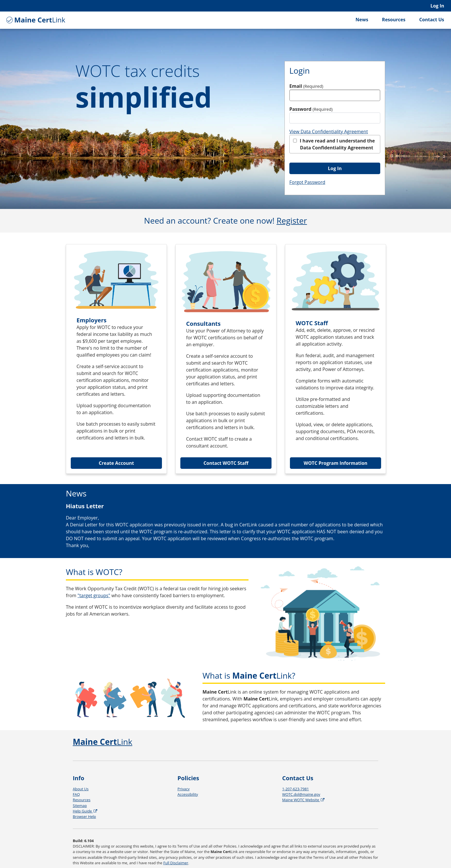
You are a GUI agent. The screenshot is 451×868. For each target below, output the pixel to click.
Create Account (116, 463)
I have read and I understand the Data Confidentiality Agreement (334, 144)
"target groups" (94, 595)
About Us (81, 789)
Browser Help (84, 816)
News (362, 20)
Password (311, 109)
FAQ (76, 794)
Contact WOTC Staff (226, 463)
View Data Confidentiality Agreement (329, 132)
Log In (437, 6)
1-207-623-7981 (296, 789)
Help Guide (85, 811)
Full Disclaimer (176, 863)
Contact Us (432, 20)
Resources (394, 20)
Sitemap (80, 806)
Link (35, 20)
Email (306, 86)
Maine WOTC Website (304, 800)
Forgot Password (307, 182)
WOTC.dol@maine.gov (301, 794)
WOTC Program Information (336, 463)
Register (292, 220)
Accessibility (188, 794)
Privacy (184, 789)
